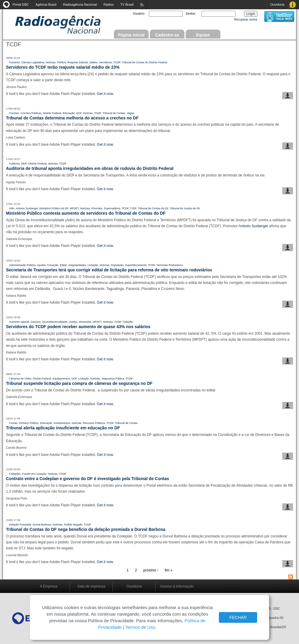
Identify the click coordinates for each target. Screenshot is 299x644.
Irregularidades (77, 265)
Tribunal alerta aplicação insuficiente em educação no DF (63, 428)
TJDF (133, 208)
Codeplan (15, 474)
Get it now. (105, 94)
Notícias (51, 62)
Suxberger (260, 226)
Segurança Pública (113, 379)
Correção (53, 265)
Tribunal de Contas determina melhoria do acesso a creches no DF (72, 118)
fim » (169, 570)
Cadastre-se (167, 35)
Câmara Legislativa (33, 62)
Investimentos (62, 423)
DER (24, 164)
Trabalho (128, 322)
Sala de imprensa (91, 586)
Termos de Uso (140, 627)
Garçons (36, 322)
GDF (79, 113)
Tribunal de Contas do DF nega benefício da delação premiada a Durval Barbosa (86, 529)
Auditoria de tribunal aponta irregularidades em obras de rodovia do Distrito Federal (90, 168)
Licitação (93, 265)
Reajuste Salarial (77, 62)
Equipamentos (61, 379)
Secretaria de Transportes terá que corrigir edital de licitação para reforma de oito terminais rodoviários (109, 270)
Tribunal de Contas (114, 113)
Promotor (97, 208)
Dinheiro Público (29, 423)
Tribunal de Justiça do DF (185, 208)
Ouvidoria (277, 4)
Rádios (109, 4)
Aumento (14, 62)
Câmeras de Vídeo (20, 379)
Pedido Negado (73, 525)
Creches (14, 113)
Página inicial (131, 35)
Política (62, 62)
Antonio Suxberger (27, 208)
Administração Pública (22, 265)
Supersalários (112, 208)
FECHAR (238, 617)
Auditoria (14, 164)
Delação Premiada (20, 525)
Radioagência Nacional (80, 4)
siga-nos (279, 16)
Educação (69, 113)
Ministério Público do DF (54, 208)
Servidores (105, 62)
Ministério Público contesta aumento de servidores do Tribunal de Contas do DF (86, 213)
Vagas (131, 113)
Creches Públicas (31, 113)
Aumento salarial (19, 322)
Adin (12, 208)
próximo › (151, 570)
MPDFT (74, 208)
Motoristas (85, 322)
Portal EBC (21, 4)
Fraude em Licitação (34, 474)
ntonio (246, 226)
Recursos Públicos (94, 423)
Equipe (203, 35)
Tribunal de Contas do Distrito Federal (144, 62)
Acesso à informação (177, 586)
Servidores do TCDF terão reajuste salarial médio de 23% (63, 67)
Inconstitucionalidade (55, 322)
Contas (13, 423)
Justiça (73, 322)
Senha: (191, 14)
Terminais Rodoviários (170, 265)
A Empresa (49, 586)
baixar (288, 96)
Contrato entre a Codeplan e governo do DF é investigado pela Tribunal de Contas (87, 479)
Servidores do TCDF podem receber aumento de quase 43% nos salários (78, 327)
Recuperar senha (246, 20)
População (117, 265)
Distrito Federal (52, 113)
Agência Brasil (46, 4)
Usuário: (139, 14)
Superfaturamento (136, 265)
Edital (63, 265)
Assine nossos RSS (142, 5)
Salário (93, 62)
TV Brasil (127, 4)
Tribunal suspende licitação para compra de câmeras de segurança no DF (79, 383)
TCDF (117, 62)
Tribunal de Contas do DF (153, 208)
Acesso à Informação (293, 5)
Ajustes (42, 265)
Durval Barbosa (42, 525)
